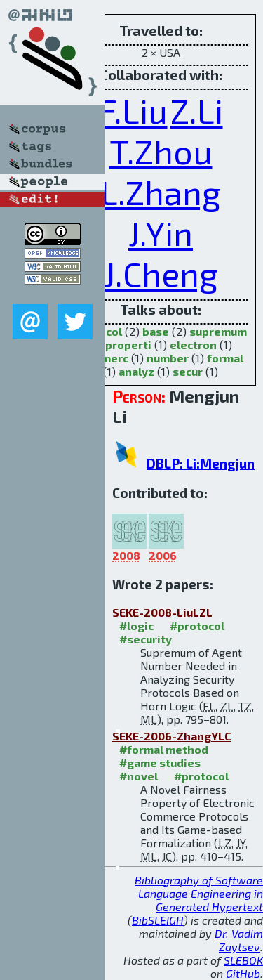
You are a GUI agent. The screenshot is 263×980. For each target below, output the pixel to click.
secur (188, 371)
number (168, 358)
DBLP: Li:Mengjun (201, 463)
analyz (136, 371)
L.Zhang (161, 192)
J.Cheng (161, 273)
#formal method (164, 749)
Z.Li (197, 110)
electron (193, 345)
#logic (136, 626)
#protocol (197, 626)
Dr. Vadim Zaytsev (239, 940)
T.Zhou (161, 151)
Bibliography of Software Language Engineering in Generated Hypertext (199, 893)
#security (146, 639)
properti (128, 345)
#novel (139, 776)
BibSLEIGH (158, 920)
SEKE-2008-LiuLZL (162, 612)
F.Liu (133, 110)
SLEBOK (243, 960)
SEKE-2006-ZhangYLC (172, 736)
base (156, 331)
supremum (218, 331)
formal (225, 358)
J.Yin (161, 233)
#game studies (160, 763)
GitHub (243, 973)
